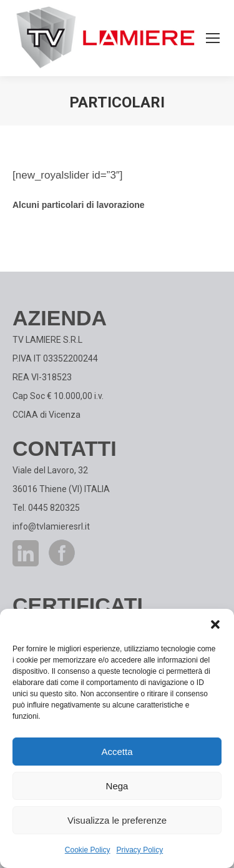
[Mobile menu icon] (213, 38)
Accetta (117, 752)
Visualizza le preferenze (117, 820)
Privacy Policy (140, 850)
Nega (117, 786)
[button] (215, 624)
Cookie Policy (88, 850)
